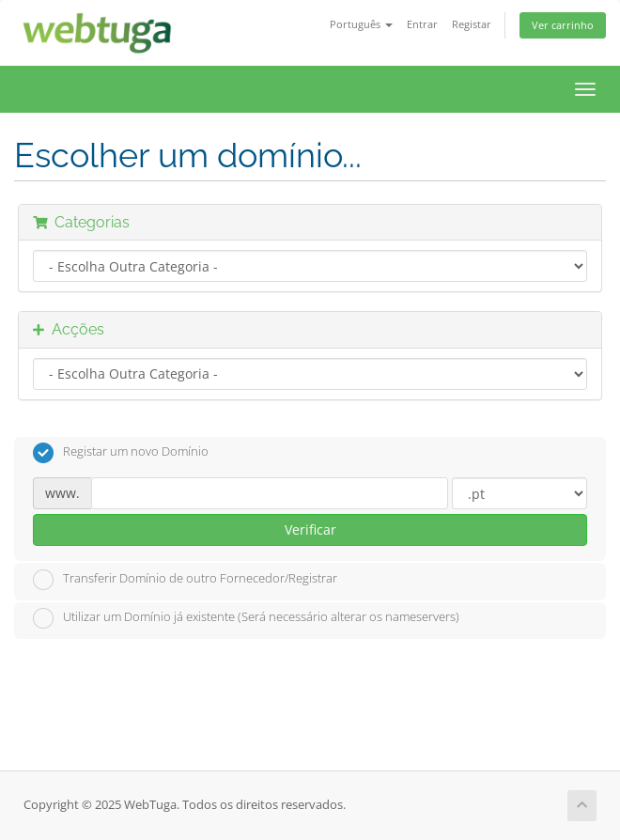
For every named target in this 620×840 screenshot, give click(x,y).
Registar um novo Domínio (121, 453)
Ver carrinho (563, 25)
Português (361, 24)
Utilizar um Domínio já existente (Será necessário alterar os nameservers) (246, 618)
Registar (472, 24)
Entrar (422, 24)
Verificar (310, 529)
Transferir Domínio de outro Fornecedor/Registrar (185, 580)
